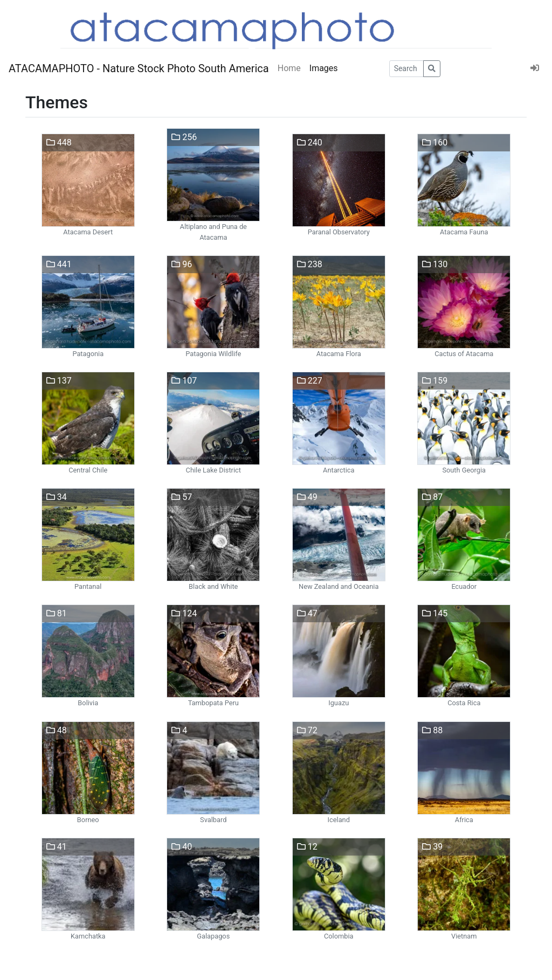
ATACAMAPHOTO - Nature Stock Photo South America (139, 68)
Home (289, 68)
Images (324, 68)
